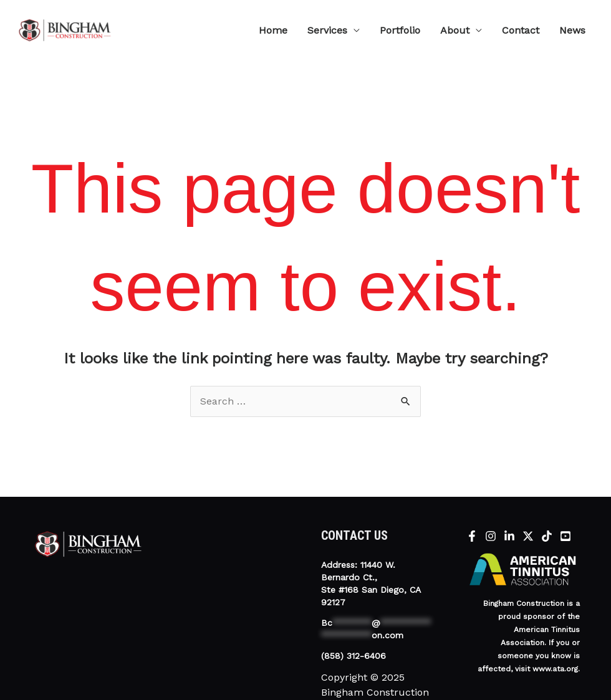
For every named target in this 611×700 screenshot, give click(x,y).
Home (273, 30)
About (455, 30)
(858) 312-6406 (354, 656)
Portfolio (400, 30)
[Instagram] (491, 536)
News (572, 30)
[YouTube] (565, 536)
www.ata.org (555, 669)
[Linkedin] (509, 536)
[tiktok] (547, 536)
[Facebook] (472, 536)
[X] (528, 536)
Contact (521, 30)
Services (327, 30)
